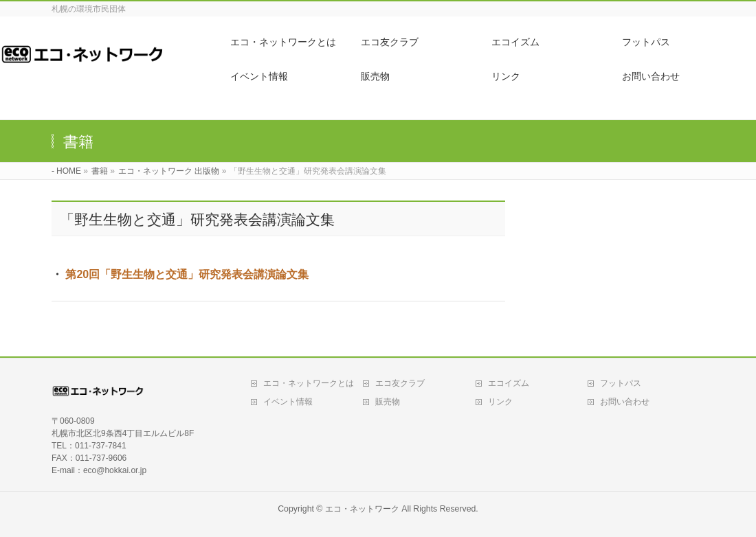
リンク (500, 402)
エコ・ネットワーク (362, 509)
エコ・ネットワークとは (309, 383)
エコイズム (509, 383)
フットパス (621, 383)
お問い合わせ (625, 402)
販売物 (388, 402)
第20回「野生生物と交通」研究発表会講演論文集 (187, 274)
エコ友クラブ (400, 383)
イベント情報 (288, 402)
